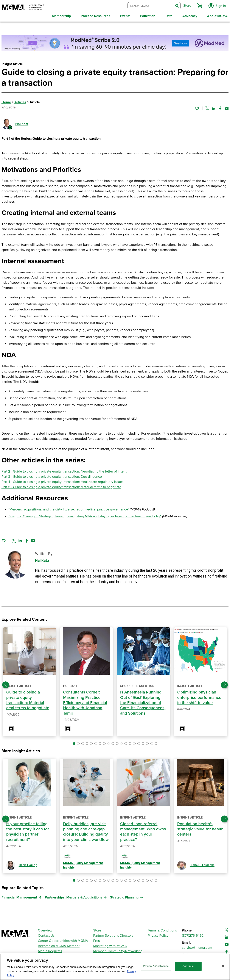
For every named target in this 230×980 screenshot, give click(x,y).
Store (97, 929)
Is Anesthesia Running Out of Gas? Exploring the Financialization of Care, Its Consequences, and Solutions (143, 701)
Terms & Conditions (162, 929)
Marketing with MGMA (110, 945)
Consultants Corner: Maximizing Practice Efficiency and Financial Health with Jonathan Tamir (85, 701)
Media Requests (50, 950)
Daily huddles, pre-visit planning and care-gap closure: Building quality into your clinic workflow (86, 830)
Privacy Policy (158, 934)
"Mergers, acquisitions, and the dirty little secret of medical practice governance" (69, 508)
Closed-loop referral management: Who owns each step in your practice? (143, 830)
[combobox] (150, 5)
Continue (188, 966)
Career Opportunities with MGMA (63, 939)
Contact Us (46, 934)
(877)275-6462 (193, 934)
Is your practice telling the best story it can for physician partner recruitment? (28, 830)
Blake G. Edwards (202, 864)
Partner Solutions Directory (113, 934)
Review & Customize (156, 966)
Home (6, 101)
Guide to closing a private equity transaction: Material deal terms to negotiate (28, 699)
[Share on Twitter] (207, 107)
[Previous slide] (6, 684)
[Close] (223, 966)
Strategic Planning (124, 896)
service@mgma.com (197, 946)
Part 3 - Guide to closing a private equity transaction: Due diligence (52, 476)
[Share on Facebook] (220, 107)
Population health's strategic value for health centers (200, 828)
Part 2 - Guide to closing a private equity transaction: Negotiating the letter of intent (64, 470)
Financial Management (19, 896)
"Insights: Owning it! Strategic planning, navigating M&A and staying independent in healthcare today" (85, 515)
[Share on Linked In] (214, 107)
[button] (199, 5)
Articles (20, 101)
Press (97, 939)
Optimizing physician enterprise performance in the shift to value (199, 696)
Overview (45, 929)
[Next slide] (224, 684)
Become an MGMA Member (59, 945)
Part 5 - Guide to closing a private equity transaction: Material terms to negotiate (61, 486)
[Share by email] (227, 107)
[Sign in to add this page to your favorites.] (197, 107)
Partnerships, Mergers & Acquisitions (74, 896)
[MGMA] (23, 8)
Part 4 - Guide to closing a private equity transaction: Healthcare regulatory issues (62, 481)
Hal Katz (22, 123)
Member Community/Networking (118, 950)
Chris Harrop (28, 864)
